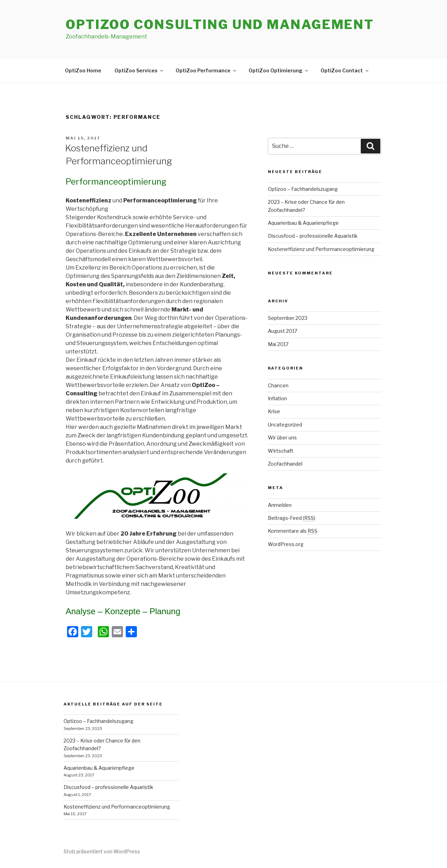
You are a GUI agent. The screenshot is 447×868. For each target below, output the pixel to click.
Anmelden (280, 505)
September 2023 (288, 318)
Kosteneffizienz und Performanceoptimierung (321, 249)
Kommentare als (293, 531)
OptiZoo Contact (345, 70)
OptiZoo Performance (206, 70)
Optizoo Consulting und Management (220, 24)
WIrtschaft (281, 451)
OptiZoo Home (83, 70)
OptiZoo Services (139, 70)
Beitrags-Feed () (292, 518)
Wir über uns (282, 437)
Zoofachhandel (285, 464)
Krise (274, 411)
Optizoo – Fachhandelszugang (303, 189)
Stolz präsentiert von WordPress (102, 851)
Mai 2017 (278, 344)
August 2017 (283, 331)
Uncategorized (285, 425)
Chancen (278, 385)
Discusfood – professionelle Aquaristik (313, 236)
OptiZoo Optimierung (279, 70)
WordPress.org (286, 544)
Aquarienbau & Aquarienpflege (303, 223)
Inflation (277, 398)
